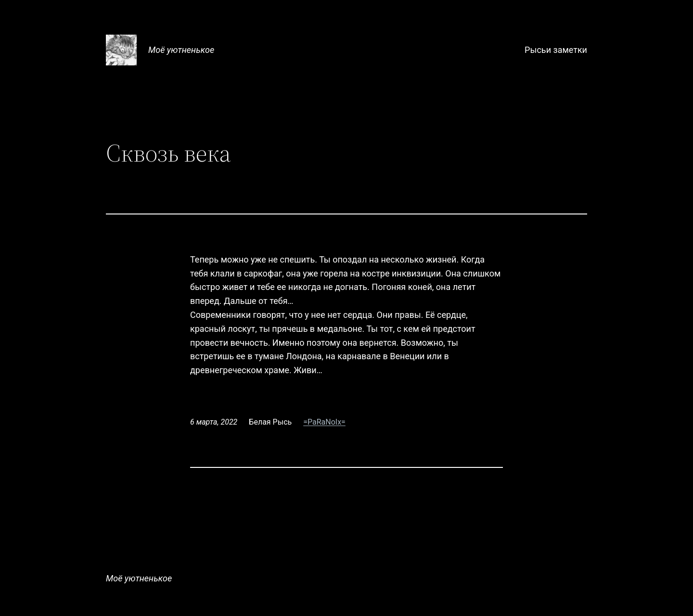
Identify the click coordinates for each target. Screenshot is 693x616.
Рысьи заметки (556, 50)
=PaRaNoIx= (324, 422)
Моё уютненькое (181, 50)
